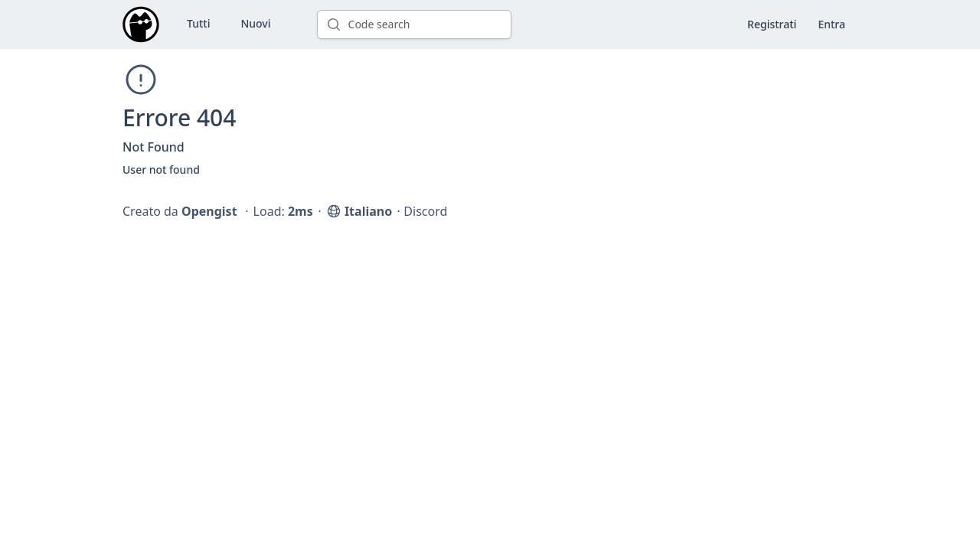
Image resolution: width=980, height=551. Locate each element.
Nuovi (255, 23)
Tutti (198, 23)
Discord (425, 211)
